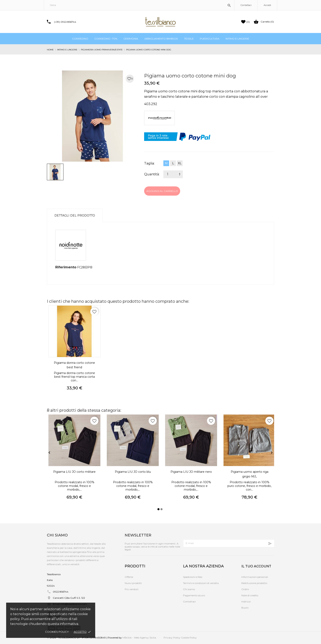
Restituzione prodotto (254, 583)
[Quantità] (173, 174)
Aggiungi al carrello (162, 191)
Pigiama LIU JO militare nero (191, 472)
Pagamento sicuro (194, 595)
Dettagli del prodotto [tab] (75, 215)
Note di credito (250, 595)
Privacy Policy (172, 638)
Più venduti (132, 589)
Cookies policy (57, 632)
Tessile (189, 39)
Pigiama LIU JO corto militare (74, 472)
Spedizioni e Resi (193, 577)
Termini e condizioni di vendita (201, 583)
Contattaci (246, 5)
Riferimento (66, 267)
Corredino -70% (106, 39)
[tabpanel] (92, 116)
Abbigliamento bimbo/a (161, 39)
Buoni (245, 608)
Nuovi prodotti (133, 583)
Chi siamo (189, 589)
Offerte (129, 577)
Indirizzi (246, 601)
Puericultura (210, 39)
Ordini (245, 589)
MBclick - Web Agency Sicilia (139, 638)
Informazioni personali (255, 577)
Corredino (80, 39)
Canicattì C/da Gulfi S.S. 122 (69, 598)
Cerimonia (131, 39)
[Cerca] (139, 5)
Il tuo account (256, 566)
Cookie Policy (189, 638)
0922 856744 (61, 592)
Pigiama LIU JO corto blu (133, 472)
